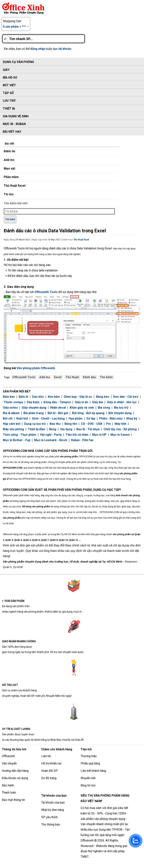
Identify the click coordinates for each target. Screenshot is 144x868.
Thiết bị (9, 109)
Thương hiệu (89, 756)
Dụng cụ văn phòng (18, 62)
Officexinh (8, 756)
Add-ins (9, 160)
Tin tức (9, 194)
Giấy (6, 70)
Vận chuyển (9, 763)
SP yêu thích (49, 817)
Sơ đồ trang (49, 778)
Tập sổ (8, 93)
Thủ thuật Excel (15, 186)
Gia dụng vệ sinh (16, 116)
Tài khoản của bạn (53, 802)
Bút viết (9, 85)
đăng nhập (38, 49)
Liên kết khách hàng (93, 771)
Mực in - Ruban (14, 124)
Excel (58, 377)
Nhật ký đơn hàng (53, 810)
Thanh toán (9, 793)
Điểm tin (9, 151)
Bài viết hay (12, 132)
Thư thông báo (51, 824)
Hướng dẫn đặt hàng (15, 771)
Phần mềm (11, 177)
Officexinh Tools (24, 377)
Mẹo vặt (9, 169)
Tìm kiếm (106, 377)
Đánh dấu (89, 377)
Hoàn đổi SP (49, 771)
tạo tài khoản (62, 49)
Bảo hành (8, 785)
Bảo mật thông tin (13, 800)
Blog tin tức (88, 785)
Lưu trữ (9, 101)
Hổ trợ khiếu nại (51, 763)
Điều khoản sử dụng (15, 778)
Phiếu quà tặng (90, 763)
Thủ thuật (72, 377)
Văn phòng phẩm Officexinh (36, 368)
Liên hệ (46, 756)
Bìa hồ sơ (10, 78)
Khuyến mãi (88, 778)
